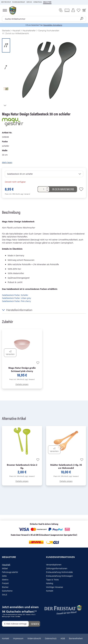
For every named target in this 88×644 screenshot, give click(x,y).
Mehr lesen (7, 162)
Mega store (47, 2)
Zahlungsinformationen (57, 568)
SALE (5, 594)
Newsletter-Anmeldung (53, 25)
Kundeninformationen (60, 557)
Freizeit (5, 583)
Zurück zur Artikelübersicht (15, 33)
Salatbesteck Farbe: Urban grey (16, 298)
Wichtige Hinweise (55, 587)
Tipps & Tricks (52, 579)
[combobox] (44, 19)
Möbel (5, 568)
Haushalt (6, 564)
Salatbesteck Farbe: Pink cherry (16, 301)
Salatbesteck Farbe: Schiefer (15, 295)
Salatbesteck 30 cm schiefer (20, 174)
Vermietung (37, 2)
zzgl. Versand (25, 194)
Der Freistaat (6, 2)
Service (29, 2)
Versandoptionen (54, 564)
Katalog (50, 583)
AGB (63, 638)
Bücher (5, 587)
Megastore (9, 557)
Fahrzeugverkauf (19, 2)
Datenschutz (51, 638)
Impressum (18, 638)
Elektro (5, 579)
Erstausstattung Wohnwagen (59, 576)
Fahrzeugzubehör (10, 572)
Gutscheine (7, 591)
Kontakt (50, 591)
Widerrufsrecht (34, 638)
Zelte (4, 576)
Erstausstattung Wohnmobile (59, 572)
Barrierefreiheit (76, 638)
